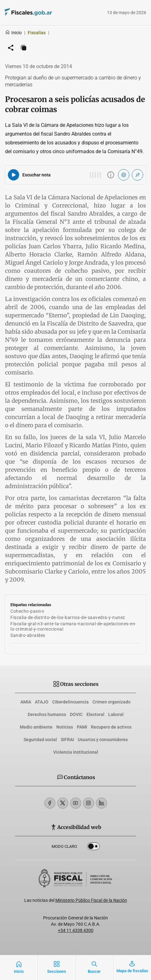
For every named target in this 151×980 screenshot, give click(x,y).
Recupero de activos (111, 727)
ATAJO (42, 702)
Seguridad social (40, 740)
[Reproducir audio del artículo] (14, 175)
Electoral (95, 714)
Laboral (116, 714)
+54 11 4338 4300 (76, 930)
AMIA (26, 702)
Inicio (13, 33)
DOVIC (76, 714)
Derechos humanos (47, 714)
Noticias (65, 727)
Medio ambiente (36, 727)
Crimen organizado (112, 702)
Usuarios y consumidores (103, 740)
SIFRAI (67, 740)
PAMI (82, 727)
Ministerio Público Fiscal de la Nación (91, 900)
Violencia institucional (76, 752)
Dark (93, 848)
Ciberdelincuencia (70, 702)
